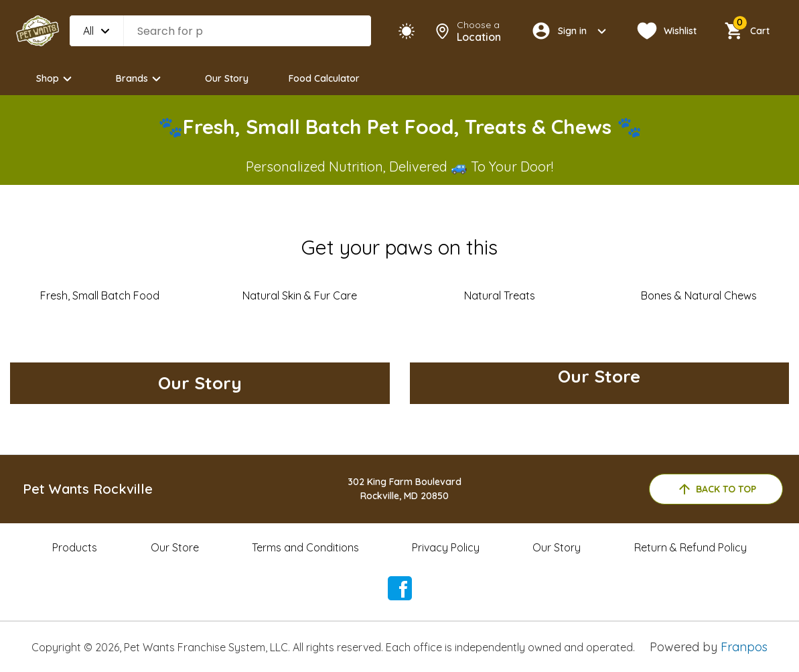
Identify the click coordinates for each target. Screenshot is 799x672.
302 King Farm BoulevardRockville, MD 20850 (405, 489)
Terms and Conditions (305, 547)
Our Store (175, 547)
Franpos (744, 647)
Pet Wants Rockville (88, 489)
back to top (716, 489)
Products (75, 547)
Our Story (227, 78)
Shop (56, 79)
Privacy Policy (446, 547)
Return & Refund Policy (691, 547)
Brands (140, 79)
